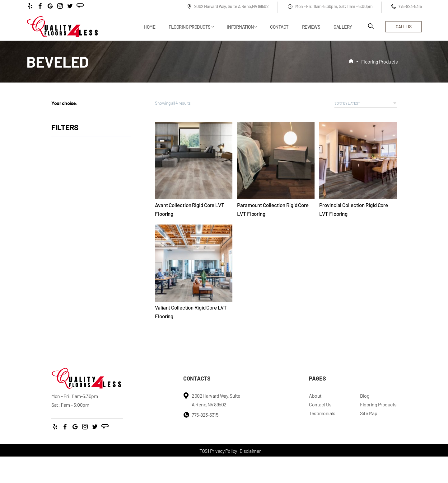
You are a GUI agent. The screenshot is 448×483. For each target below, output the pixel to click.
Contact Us (320, 404)
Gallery (343, 27)
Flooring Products (190, 27)
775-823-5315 (406, 6)
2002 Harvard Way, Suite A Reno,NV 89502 (228, 6)
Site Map (369, 413)
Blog (365, 396)
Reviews (311, 27)
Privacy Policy (224, 451)
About (315, 396)
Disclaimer (250, 451)
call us (404, 27)
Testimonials (322, 413)
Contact (279, 27)
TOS (203, 451)
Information (240, 27)
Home (149, 27)
